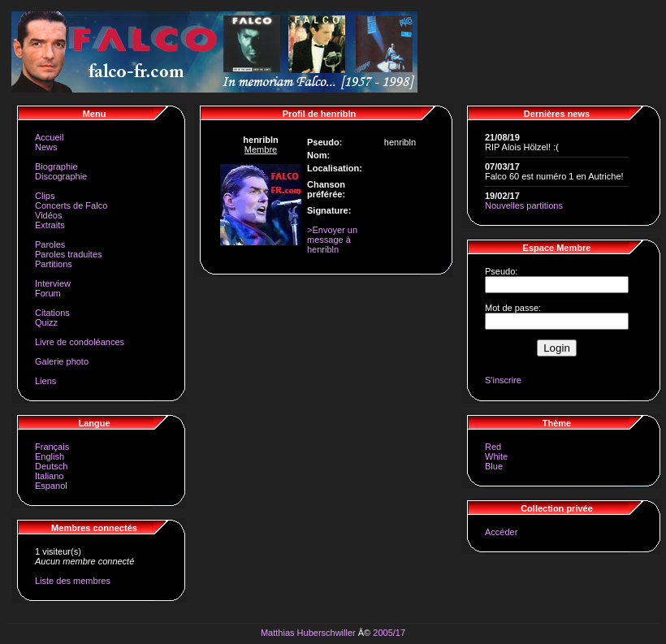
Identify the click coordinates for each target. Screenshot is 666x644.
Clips (45, 196)
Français (52, 447)
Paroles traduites (69, 254)
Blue (494, 466)
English (50, 456)
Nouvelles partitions (524, 205)
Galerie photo (62, 361)
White (496, 456)
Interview (53, 283)
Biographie (56, 166)
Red (493, 447)
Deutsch (51, 466)
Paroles (50, 244)
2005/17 (389, 633)
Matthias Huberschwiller (308, 633)
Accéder (501, 532)
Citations (52, 313)
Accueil (49, 137)
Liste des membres (73, 581)
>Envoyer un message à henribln (332, 240)
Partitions (54, 264)
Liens (45, 381)
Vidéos (48, 215)
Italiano (49, 476)
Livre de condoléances (80, 342)
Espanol (51, 486)
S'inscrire (503, 380)
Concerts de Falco (71, 205)
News (46, 147)
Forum (48, 293)
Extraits (50, 225)
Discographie (61, 176)
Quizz (46, 322)
